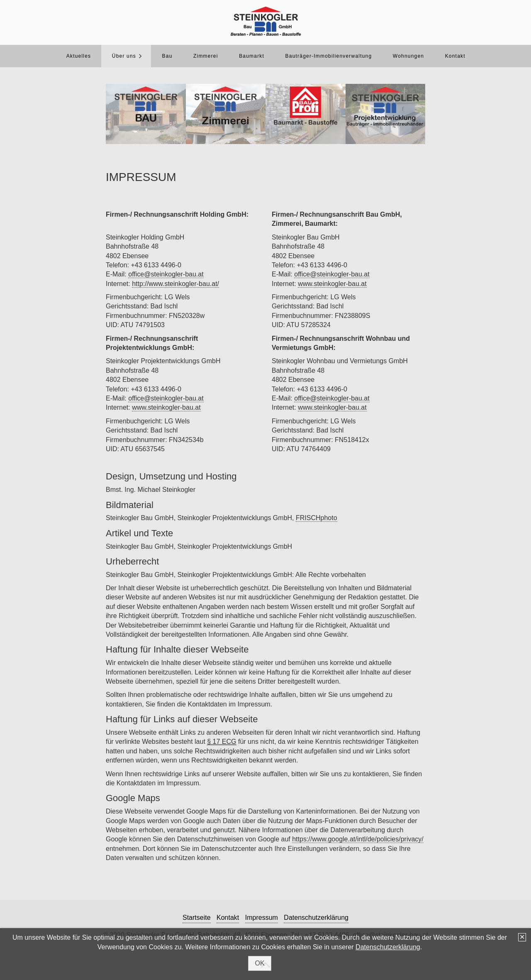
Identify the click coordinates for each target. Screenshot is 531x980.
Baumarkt (252, 56)
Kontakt (455, 56)
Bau (167, 56)
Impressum (262, 918)
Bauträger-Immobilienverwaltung (329, 56)
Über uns (124, 56)
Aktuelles (79, 56)
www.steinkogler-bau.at (166, 407)
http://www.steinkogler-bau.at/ (175, 284)
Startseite (197, 918)
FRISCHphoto (317, 518)
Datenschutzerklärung (388, 947)
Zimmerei (206, 56)
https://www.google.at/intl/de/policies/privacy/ (358, 839)
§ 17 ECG (222, 742)
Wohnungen (408, 56)
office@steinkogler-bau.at (166, 274)
